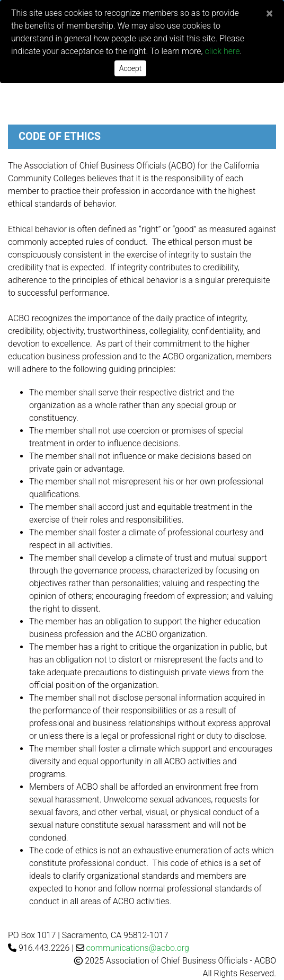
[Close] (269, 13)
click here (223, 51)
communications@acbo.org (138, 948)
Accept (131, 68)
